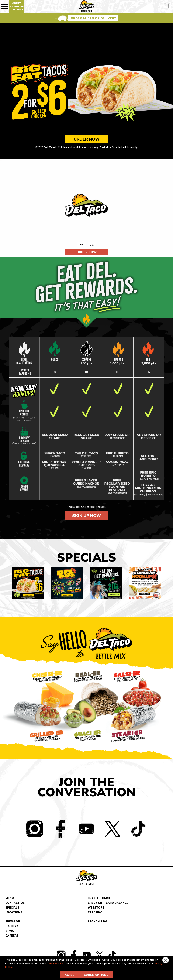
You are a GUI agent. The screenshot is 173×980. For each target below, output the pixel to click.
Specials (12, 909)
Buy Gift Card (99, 899)
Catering (95, 913)
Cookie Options (96, 975)
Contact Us (15, 904)
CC (93, 245)
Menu (10, 899)
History (12, 927)
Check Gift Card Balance (108, 904)
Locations (14, 913)
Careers (12, 937)
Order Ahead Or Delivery (17, 6)
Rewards (13, 922)
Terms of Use (55, 964)
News (10, 932)
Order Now (87, 139)
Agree (69, 975)
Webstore (96, 909)
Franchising (98, 922)
